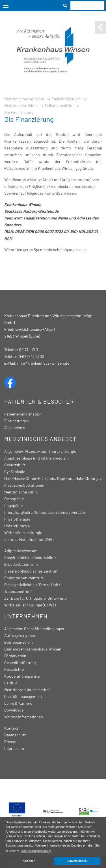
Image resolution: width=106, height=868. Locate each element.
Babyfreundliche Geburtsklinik (30, 557)
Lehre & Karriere (18, 703)
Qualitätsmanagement (23, 696)
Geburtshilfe (15, 465)
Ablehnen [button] (29, 861)
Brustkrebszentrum (21, 564)
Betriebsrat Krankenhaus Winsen (33, 649)
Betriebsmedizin (19, 642)
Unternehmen (26, 616)
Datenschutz (15, 735)
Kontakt (11, 728)
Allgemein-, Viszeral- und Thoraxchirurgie (40, 451)
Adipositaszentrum (21, 551)
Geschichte (14, 669)
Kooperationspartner (22, 676)
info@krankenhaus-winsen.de (43, 363)
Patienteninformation (23, 414)
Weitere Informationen (24, 717)
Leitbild (11, 683)
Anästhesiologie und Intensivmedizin (36, 458)
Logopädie (13, 505)
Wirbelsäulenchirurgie (23, 533)
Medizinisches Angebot (24, 99)
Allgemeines (15, 428)
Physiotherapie (17, 519)
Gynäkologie (15, 472)
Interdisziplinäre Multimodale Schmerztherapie (45, 512)
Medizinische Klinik (21, 105)
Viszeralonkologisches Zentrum (31, 571)
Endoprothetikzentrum (24, 578)
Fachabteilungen (66, 99)
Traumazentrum (18, 591)
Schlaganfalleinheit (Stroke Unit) (32, 585)
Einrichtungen (17, 421)
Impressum (14, 748)
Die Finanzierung (19, 112)
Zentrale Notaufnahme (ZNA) (29, 539)
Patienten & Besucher (39, 402)
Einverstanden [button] (77, 861)
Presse (10, 742)
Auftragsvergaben (20, 635)
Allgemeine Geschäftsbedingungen (34, 629)
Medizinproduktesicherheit (28, 690)
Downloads (14, 710)
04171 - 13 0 (28, 350)
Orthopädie (14, 499)
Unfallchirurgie (17, 526)
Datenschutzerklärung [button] (36, 851)
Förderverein (15, 656)
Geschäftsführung (20, 663)
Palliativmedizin (59, 105)
